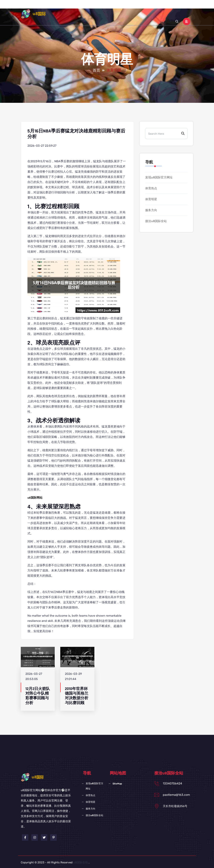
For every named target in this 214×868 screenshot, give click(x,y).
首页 (75, 7)
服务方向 (148, 7)
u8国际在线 (81, 862)
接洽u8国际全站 (168, 7)
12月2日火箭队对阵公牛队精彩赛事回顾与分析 (38, 696)
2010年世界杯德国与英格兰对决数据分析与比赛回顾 (77, 696)
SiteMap (117, 784)
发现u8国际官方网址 (95, 7)
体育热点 (118, 7)
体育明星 (133, 7)
